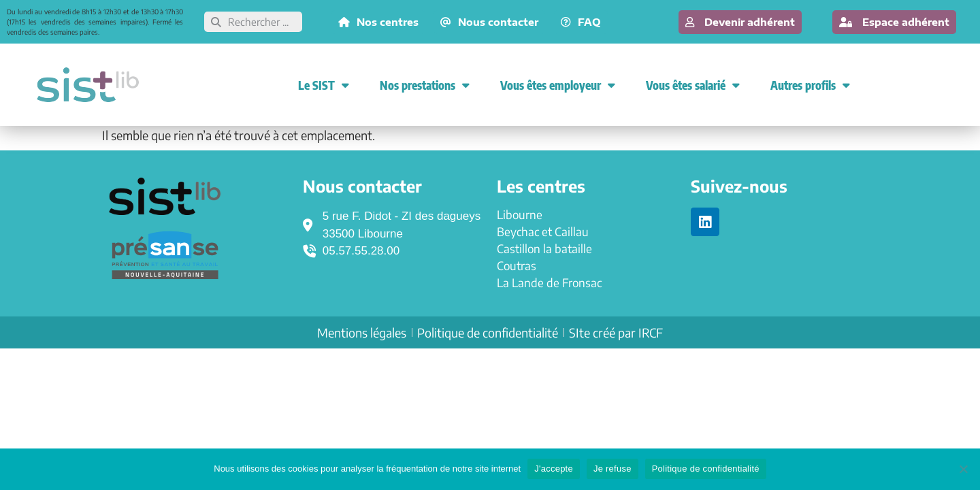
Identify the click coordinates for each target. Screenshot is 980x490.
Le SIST (324, 85)
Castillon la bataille (544, 248)
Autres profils (810, 85)
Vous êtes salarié (693, 85)
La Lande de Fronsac (549, 282)
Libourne (520, 214)
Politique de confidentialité (706, 469)
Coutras (517, 265)
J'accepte (554, 469)
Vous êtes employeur (558, 85)
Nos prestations (425, 85)
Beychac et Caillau (543, 231)
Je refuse (612, 469)
